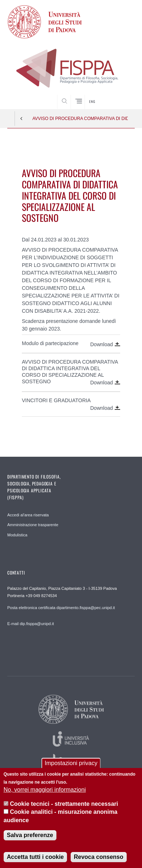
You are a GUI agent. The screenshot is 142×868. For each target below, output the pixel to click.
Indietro (21, 119)
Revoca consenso (99, 857)
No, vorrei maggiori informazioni (45, 790)
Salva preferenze (30, 835)
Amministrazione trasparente (33, 525)
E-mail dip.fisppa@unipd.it (31, 624)
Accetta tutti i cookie (35, 857)
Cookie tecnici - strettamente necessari (64, 804)
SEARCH (122, 95)
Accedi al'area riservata (28, 515)
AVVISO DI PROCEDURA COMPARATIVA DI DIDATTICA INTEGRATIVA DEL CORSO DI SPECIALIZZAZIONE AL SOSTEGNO (80, 119)
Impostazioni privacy (71, 763)
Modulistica (17, 535)
